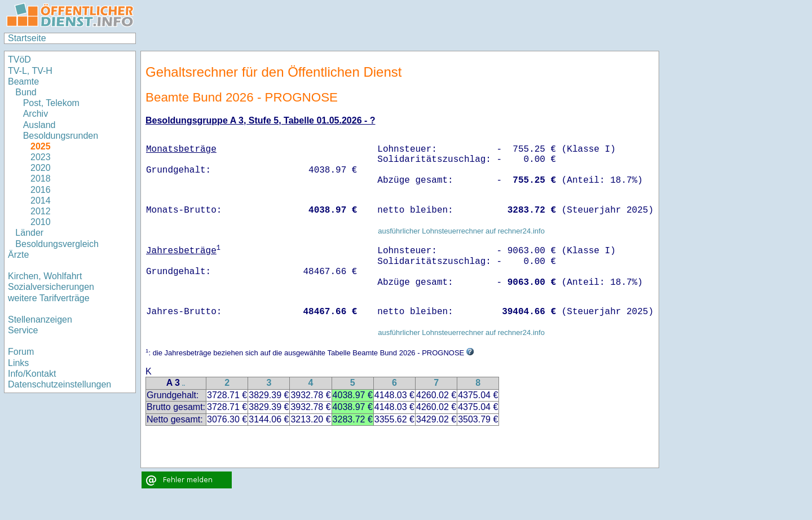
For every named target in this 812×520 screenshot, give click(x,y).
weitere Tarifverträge (49, 298)
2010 (41, 222)
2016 (41, 190)
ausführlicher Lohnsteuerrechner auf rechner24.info (461, 231)
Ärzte (18, 255)
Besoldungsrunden (61, 136)
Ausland (39, 125)
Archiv (36, 114)
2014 (41, 200)
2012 (41, 211)
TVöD (19, 60)
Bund (26, 92)
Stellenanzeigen (40, 320)
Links (18, 363)
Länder (29, 233)
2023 (41, 157)
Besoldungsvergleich (57, 244)
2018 (41, 179)
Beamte (23, 81)
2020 (41, 168)
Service (23, 330)
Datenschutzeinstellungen (59, 384)
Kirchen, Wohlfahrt (45, 276)
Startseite (27, 38)
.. (184, 384)
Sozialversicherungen (51, 287)
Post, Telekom (51, 103)
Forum (21, 352)
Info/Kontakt (32, 374)
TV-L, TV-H (30, 71)
